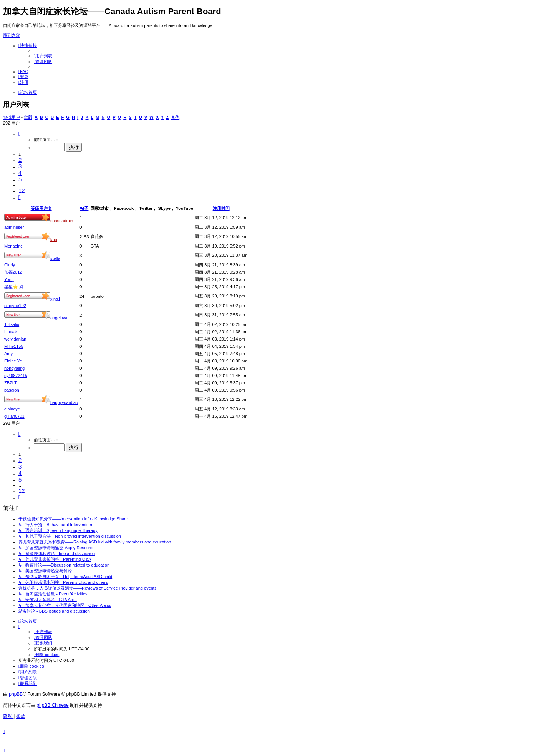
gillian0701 (14, 416)
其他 (175, 117)
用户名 (46, 208)
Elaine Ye (13, 361)
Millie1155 (14, 346)
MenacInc (13, 246)
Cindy (10, 265)
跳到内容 (12, 35)
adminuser (14, 227)
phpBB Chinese (52, 705)
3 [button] (20, 166)
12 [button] (22, 190)
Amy (8, 354)
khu (54, 239)
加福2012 (13, 272)
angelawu (59, 318)
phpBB (16, 694)
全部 (28, 117)
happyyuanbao (64, 402)
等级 (35, 208)
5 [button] (20, 179)
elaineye (12, 409)
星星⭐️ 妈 (14, 287)
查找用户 (12, 117)
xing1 (55, 299)
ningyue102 (15, 306)
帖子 (84, 208)
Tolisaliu (12, 324)
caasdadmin (62, 221)
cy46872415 (16, 376)
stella (55, 258)
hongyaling (14, 368)
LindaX (11, 332)
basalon (12, 390)
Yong (9, 279)
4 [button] (20, 173)
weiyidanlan (15, 339)
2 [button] (20, 160)
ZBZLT (11, 383)
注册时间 (221, 208)
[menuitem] (43, 56)
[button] (19, 134)
